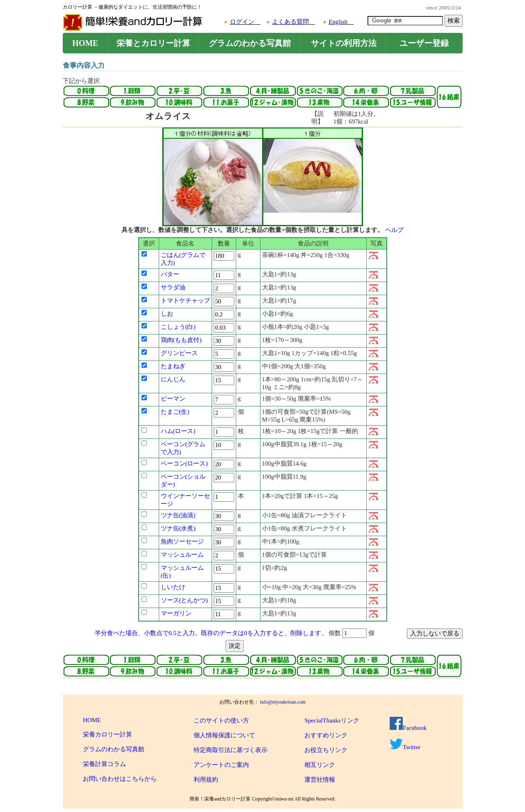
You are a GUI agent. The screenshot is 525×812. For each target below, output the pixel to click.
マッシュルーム (182, 555)
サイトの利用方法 (344, 43)
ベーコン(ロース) (184, 463)
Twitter (405, 747)
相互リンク (320, 765)
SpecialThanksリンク (332, 720)
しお (167, 314)
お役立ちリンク (326, 750)
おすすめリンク (326, 735)
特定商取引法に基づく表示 (231, 750)
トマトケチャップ (185, 300)
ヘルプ (394, 230)
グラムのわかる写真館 (250, 43)
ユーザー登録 (424, 43)
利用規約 (206, 780)
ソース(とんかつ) (184, 600)
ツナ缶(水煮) (178, 528)
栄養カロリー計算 (107, 734)
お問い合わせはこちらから (120, 779)
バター (170, 274)
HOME (85, 43)
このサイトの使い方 (221, 720)
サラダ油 (173, 287)
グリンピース (179, 353)
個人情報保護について (224, 735)
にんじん (173, 379)
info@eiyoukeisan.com (283, 702)
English (338, 22)
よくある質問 (290, 22)
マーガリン (176, 613)
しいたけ (173, 587)
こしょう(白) (178, 327)
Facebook (408, 728)
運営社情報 (320, 780)
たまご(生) (175, 412)
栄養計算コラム (104, 764)
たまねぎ (173, 366)
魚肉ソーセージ (182, 541)
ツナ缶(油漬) (178, 515)
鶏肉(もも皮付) (181, 340)
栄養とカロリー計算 (153, 43)
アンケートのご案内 (221, 765)
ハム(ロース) (178, 431)
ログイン (242, 22)
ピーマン (173, 399)
